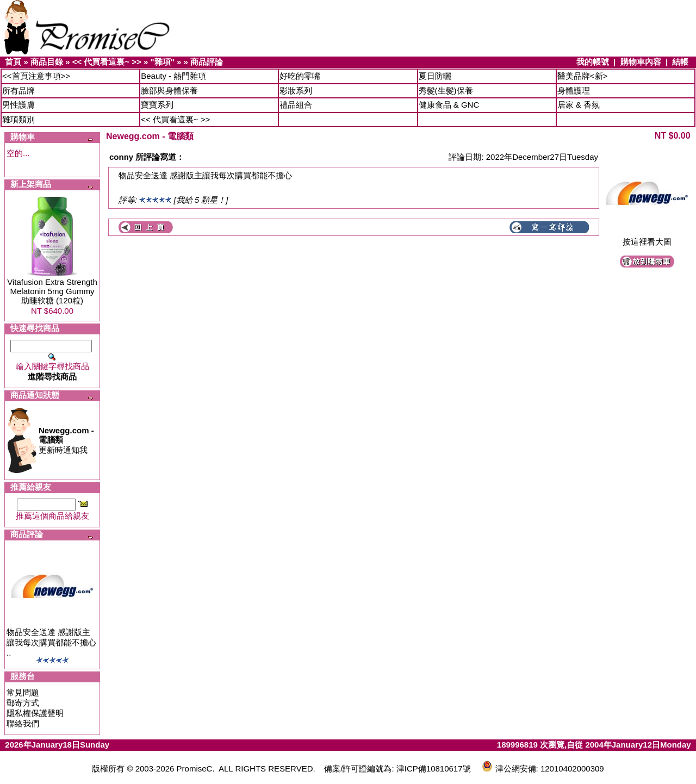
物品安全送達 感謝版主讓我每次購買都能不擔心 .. (51, 642)
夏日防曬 (435, 76)
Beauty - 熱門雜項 (173, 76)
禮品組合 (296, 105)
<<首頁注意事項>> (36, 76)
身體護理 (574, 91)
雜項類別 (18, 119)
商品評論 (207, 62)
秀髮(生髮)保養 (446, 91)
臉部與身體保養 (169, 91)
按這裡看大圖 (647, 238)
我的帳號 (593, 62)
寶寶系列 (157, 105)
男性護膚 (18, 105)
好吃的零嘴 (300, 76)
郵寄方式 (23, 703)
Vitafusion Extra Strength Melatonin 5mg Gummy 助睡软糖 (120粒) (52, 291)
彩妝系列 (296, 91)
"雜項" (163, 62)
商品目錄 (47, 62)
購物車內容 (641, 62)
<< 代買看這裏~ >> (107, 62)
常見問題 (23, 692)
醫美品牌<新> (583, 76)
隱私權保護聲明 (35, 713)
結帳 (680, 62)
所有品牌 (18, 91)
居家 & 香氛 (579, 105)
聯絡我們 (23, 723)
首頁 (13, 62)
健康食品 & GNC (449, 105)
